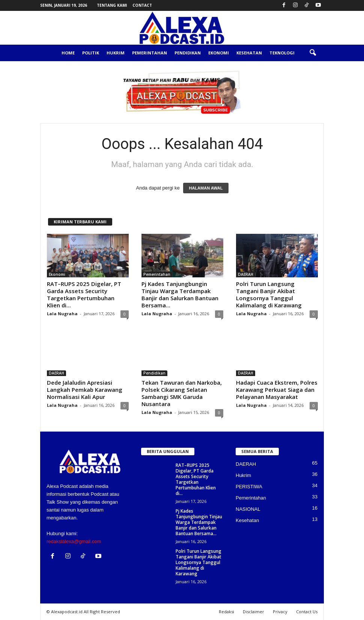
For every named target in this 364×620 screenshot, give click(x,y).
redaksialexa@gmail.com (74, 541)
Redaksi (226, 612)
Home (68, 53)
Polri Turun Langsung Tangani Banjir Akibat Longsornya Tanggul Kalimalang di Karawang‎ (269, 294)
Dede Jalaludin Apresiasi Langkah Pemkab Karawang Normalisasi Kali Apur (85, 390)
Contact (142, 5)
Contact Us (307, 612)
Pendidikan (188, 53)
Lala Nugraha (62, 314)
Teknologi (282, 53)
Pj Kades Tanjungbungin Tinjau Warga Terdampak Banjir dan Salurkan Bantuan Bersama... (180, 294)
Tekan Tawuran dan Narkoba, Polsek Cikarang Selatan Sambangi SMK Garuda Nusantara (182, 393)
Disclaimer (253, 612)
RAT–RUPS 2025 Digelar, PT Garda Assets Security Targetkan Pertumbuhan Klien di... (84, 294)
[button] (313, 53)
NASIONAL (248, 509)
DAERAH (246, 274)
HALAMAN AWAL (206, 188)
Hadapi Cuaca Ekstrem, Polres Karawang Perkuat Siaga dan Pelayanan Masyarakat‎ (277, 390)
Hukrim (116, 53)
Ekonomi (219, 53)
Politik (91, 53)
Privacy (280, 612)
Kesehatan (249, 53)
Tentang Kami (112, 5)
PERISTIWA (249, 487)
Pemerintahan (150, 53)
